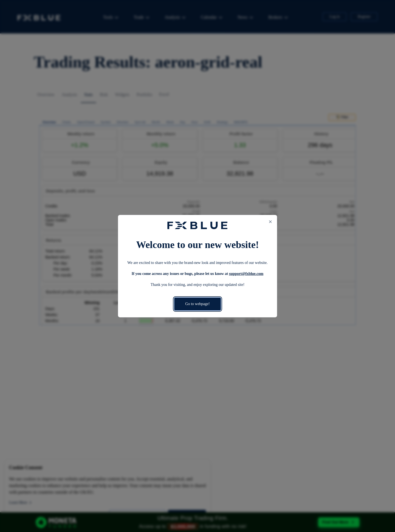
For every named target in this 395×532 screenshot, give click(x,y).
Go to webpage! (197, 304)
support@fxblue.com (246, 274)
